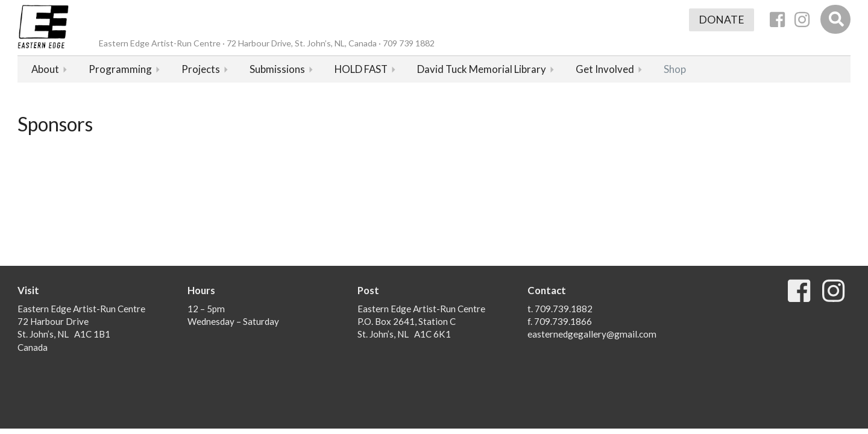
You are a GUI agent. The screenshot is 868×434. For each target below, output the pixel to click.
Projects (201, 69)
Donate (722, 20)
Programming (120, 69)
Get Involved (605, 69)
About (45, 69)
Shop (675, 69)
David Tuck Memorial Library (482, 69)
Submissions (277, 69)
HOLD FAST (361, 69)
